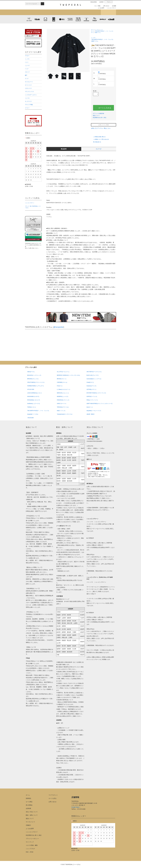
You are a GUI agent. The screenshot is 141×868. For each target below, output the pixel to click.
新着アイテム (33, 12)
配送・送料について (32, 815)
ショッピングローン (30, 203)
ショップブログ (108, 12)
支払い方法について (32, 812)
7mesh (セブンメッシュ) (95, 19)
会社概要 (113, 6)
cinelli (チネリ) (111, 19)
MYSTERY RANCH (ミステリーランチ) (70, 19)
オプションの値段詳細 (98, 113)
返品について (96, 116)
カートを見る (53, 798)
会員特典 (101, 2)
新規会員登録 (93, 2)
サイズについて (30, 822)
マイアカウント (53, 795)
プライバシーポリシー (32, 839)
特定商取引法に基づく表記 (100, 118)
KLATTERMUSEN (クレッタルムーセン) (45, 19)
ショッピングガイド (111, 8)
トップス (97, 30)
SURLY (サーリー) (103, 19)
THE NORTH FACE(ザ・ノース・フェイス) (104, 31)
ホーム (92, 30)
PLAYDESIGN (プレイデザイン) (62, 19)
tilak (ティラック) (37, 19)
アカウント (109, 2)
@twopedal (59, 327)
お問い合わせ (105, 6)
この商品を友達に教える (98, 137)
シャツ (101, 30)
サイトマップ (30, 842)
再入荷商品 (29, 805)
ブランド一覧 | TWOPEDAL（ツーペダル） (33, 207)
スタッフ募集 (97, 6)
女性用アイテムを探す (78, 12)
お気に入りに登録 (104, 125)
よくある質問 (100, 8)
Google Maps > (76, 807)
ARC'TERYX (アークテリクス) (29, 19)
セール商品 (29, 802)
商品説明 (64, 149)
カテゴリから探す (48, 12)
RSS (27, 852)
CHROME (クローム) (54, 19)
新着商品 (28, 798)
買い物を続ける (96, 142)
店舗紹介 (93, 12)
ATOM (31, 852)
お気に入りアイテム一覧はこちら (102, 128)
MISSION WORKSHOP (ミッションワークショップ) (78, 19)
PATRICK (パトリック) (86, 19)
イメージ (99, 149)
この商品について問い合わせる (100, 139)
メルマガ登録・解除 (32, 845)
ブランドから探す (63, 12)
